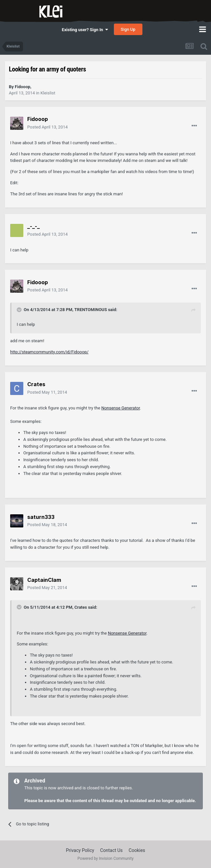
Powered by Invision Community (106, 858)
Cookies (137, 850)
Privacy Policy (80, 850)
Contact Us (111, 850)
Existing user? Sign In (85, 30)
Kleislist (48, 93)
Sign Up (128, 29)
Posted (47, 127)
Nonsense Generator (121, 408)
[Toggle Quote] (20, 310)
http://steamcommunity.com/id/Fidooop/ (49, 352)
